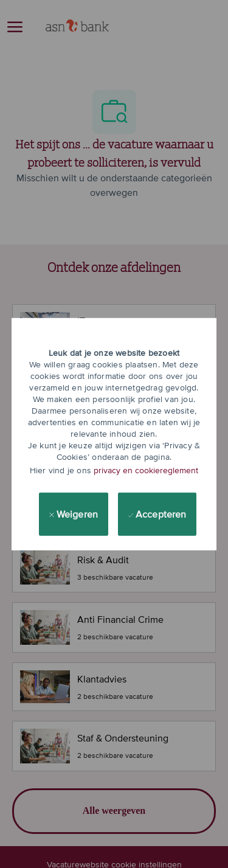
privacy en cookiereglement (146, 470)
